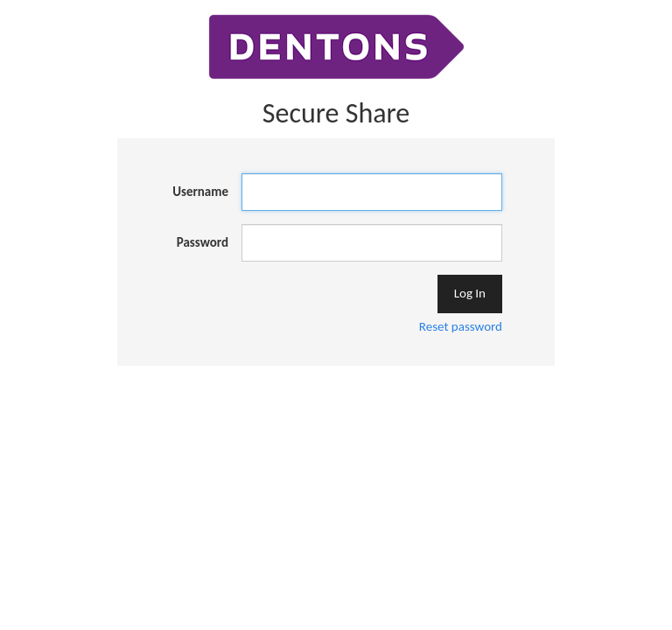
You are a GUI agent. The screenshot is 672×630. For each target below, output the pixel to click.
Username (200, 192)
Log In (470, 293)
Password (203, 242)
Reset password (461, 326)
